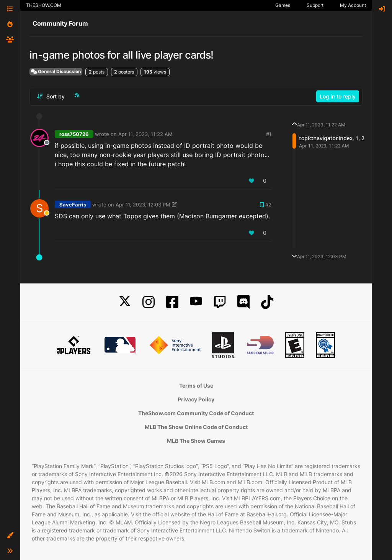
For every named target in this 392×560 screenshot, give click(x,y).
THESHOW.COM (44, 5)
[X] (125, 302)
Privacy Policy (196, 399)
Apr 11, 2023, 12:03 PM (143, 205)
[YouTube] (196, 302)
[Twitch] (220, 302)
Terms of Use (196, 386)
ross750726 (74, 134)
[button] (10, 535)
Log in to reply (338, 96)
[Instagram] (149, 302)
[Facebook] (172, 302)
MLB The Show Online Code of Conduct (196, 427)
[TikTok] (267, 302)
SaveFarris (73, 205)
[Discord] (243, 302)
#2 (268, 205)
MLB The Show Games (196, 441)
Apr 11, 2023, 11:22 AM (145, 134)
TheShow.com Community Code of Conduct (196, 413)
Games (283, 5)
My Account (353, 5)
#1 (269, 134)
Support (315, 5)
